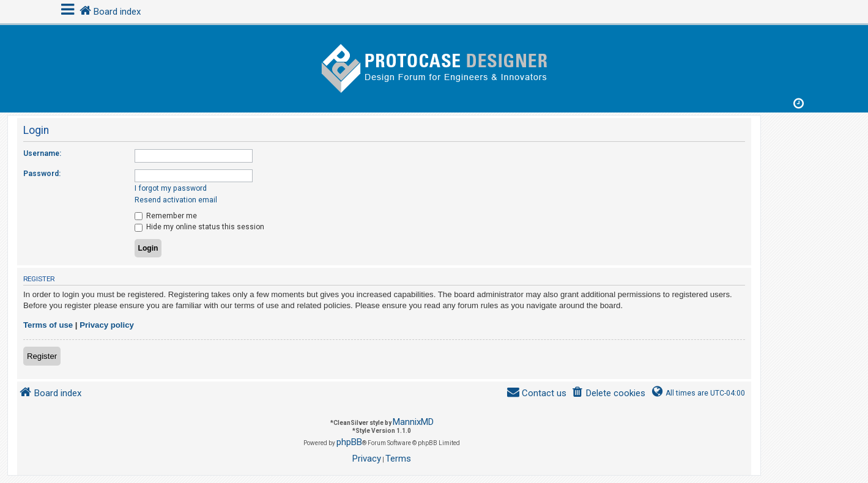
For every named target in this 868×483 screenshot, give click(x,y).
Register (42, 356)
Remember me (166, 216)
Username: (42, 153)
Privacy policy (107, 325)
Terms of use (48, 325)
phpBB (349, 442)
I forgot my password (171, 188)
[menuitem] (608, 393)
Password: (42, 174)
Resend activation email (176, 200)
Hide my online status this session (199, 227)
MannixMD (413, 422)
